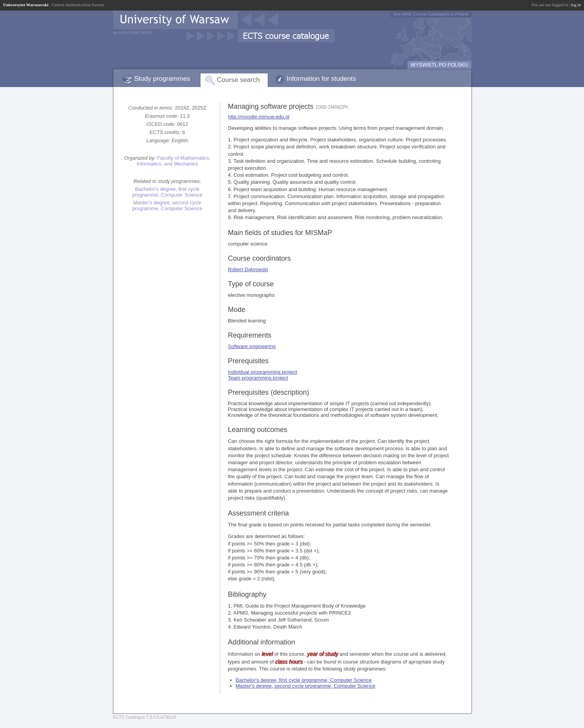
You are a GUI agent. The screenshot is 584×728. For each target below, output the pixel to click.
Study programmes (162, 79)
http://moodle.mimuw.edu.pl (259, 117)
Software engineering (252, 346)
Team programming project (258, 378)
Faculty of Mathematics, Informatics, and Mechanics (173, 161)
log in (576, 5)
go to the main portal (132, 32)
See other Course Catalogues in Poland (431, 14)
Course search (238, 80)
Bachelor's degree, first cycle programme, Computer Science (167, 192)
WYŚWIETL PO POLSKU (439, 65)
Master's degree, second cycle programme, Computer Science (167, 206)
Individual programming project (263, 372)
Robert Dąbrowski (248, 269)
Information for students (322, 79)
